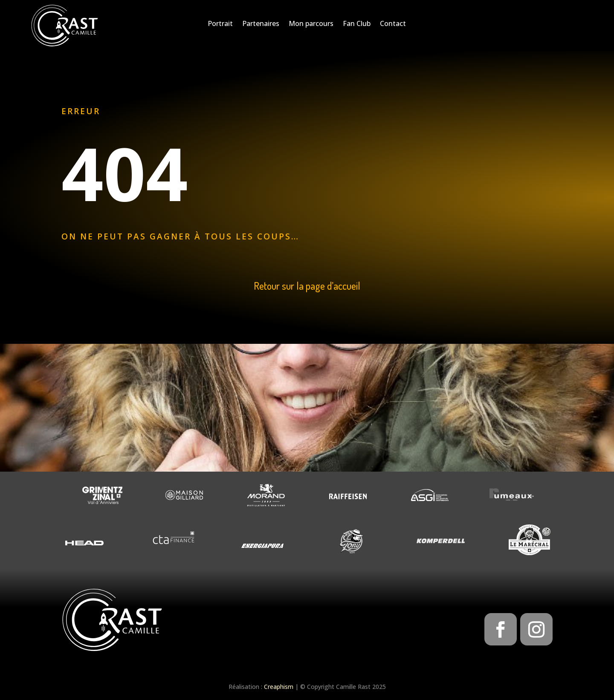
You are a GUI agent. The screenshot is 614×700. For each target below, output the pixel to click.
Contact (393, 24)
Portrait (220, 24)
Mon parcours (311, 24)
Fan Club (357, 24)
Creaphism (279, 687)
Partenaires (261, 24)
